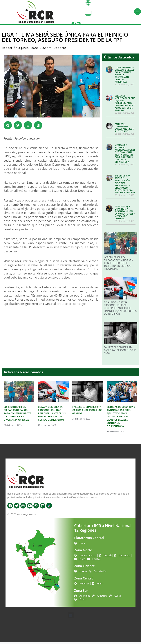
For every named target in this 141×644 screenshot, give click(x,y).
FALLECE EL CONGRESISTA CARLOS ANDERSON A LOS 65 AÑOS (124, 130)
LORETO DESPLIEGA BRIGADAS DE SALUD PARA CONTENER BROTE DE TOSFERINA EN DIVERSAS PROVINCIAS (118, 265)
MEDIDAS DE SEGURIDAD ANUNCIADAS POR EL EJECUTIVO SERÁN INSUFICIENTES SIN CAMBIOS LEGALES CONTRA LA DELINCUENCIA (125, 155)
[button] (8, 127)
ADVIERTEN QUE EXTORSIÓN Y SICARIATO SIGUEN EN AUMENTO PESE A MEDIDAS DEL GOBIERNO (125, 214)
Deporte (60, 50)
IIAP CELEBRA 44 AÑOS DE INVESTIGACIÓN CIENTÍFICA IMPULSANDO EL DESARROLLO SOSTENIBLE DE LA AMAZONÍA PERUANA (125, 186)
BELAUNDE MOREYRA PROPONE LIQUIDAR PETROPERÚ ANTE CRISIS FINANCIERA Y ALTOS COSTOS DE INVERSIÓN (125, 105)
